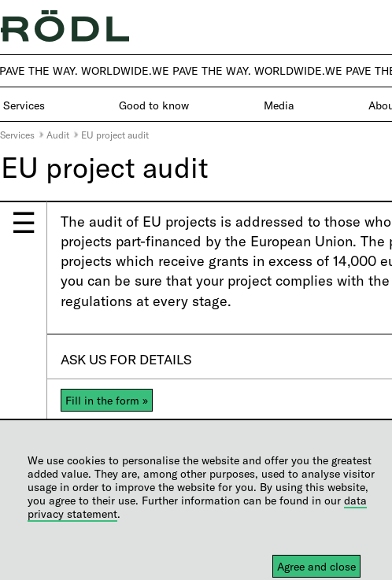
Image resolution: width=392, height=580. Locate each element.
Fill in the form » (107, 400)
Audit (58, 135)
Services (17, 135)
